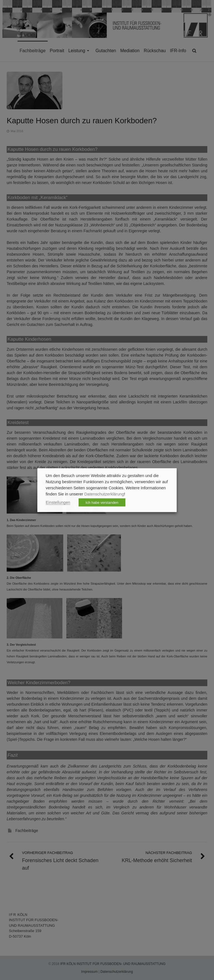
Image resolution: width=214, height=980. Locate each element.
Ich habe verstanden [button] (102, 502)
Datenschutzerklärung (104, 494)
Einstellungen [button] (58, 502)
